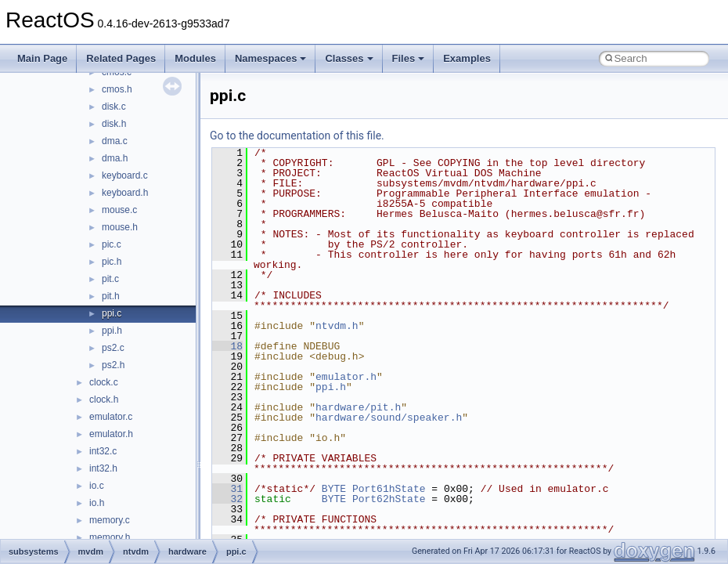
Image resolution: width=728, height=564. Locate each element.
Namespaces (271, 58)
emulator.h (111, 434)
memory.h (110, 537)
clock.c (104, 382)
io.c (97, 486)
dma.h (115, 158)
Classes (349, 58)
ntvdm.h (337, 326)
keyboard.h (125, 193)
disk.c (114, 107)
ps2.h (113, 365)
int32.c (103, 451)
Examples (467, 58)
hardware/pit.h (358, 407)
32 (227, 499)
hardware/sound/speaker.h (389, 418)
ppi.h (112, 331)
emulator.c (111, 417)
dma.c (115, 141)
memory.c (110, 520)
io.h (97, 503)
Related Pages (121, 58)
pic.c (112, 244)
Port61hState (389, 489)
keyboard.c (125, 175)
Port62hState (389, 499)
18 (227, 346)
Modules (195, 58)
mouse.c (119, 210)
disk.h (114, 124)
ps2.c (113, 348)
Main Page (42, 58)
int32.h (103, 468)
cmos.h (117, 89)
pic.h (112, 262)
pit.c (110, 279)
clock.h (104, 399)
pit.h (111, 296)
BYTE (334, 489)
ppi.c (112, 313)
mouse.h (120, 227)
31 (227, 489)
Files (409, 58)
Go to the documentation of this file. (297, 136)
